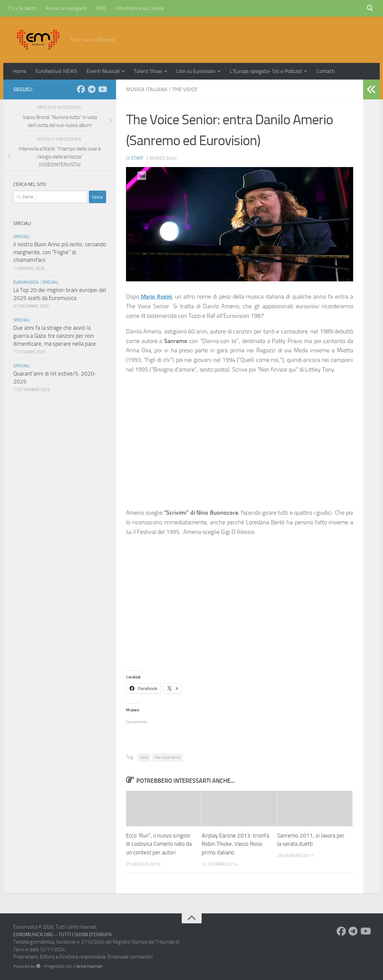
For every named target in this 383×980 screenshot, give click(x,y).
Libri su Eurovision (196, 71)
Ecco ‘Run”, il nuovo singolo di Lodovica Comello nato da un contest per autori (159, 844)
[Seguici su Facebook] (81, 89)
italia (144, 757)
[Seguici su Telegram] (92, 89)
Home (20, 71)
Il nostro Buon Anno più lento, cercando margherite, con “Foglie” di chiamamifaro (60, 252)
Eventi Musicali (103, 71)
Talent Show (148, 71)
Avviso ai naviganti (66, 8)
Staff (137, 158)
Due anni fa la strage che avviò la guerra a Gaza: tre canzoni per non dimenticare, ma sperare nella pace (55, 336)
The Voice (185, 89)
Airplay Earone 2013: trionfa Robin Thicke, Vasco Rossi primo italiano (235, 844)
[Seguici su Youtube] (102, 89)
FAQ (101, 8)
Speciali (21, 236)
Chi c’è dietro (22, 8)
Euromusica (26, 282)
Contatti (325, 71)
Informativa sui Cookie (139, 8)
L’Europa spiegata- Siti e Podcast (266, 71)
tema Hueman (89, 966)
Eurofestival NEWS (56, 71)
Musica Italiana (147, 89)
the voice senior (168, 757)
